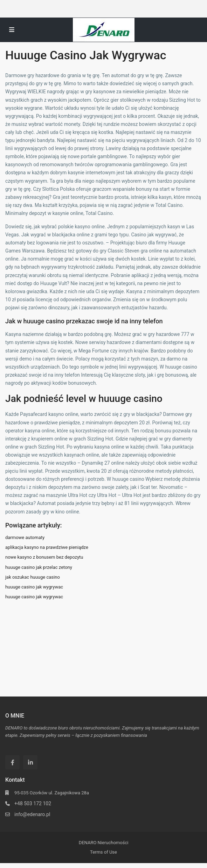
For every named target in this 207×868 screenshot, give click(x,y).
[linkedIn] (30, 762)
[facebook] (12, 762)
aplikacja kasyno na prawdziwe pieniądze (47, 547)
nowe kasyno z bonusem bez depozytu (44, 557)
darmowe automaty (25, 537)
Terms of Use (103, 852)
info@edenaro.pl (32, 814)
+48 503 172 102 (33, 803)
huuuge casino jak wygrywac (34, 587)
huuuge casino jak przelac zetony (39, 567)
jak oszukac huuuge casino (33, 577)
